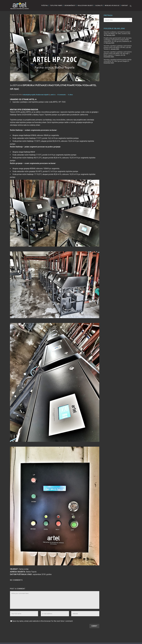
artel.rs (53, 95)
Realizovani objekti (42, 95)
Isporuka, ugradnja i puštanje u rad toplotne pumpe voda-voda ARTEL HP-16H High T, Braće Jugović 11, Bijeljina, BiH (118, 53)
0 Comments (62, 95)
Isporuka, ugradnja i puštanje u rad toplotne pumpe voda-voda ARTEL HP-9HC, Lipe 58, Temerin (118, 47)
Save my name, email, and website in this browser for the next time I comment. (43, 621)
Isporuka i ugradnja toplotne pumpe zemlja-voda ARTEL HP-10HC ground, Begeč (118, 60)
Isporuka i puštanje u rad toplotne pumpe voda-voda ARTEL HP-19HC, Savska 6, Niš (117, 33)
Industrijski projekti (29, 95)
